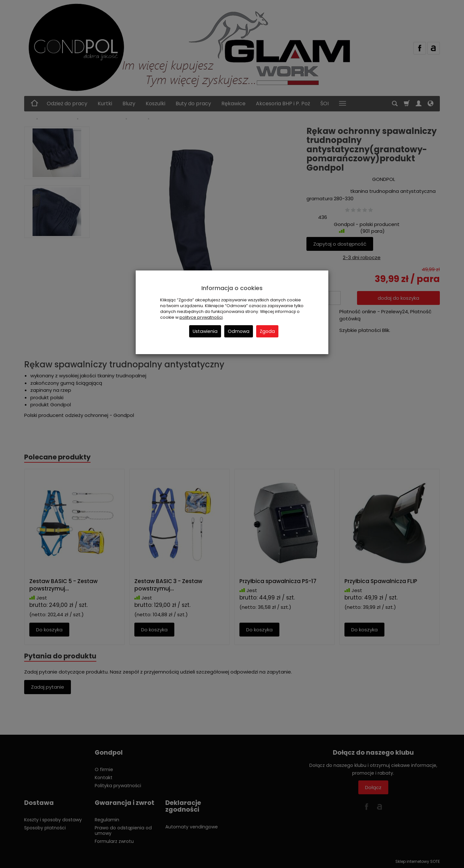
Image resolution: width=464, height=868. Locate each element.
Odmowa (239, 331)
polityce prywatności (201, 317)
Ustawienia (205, 331)
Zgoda (267, 331)
